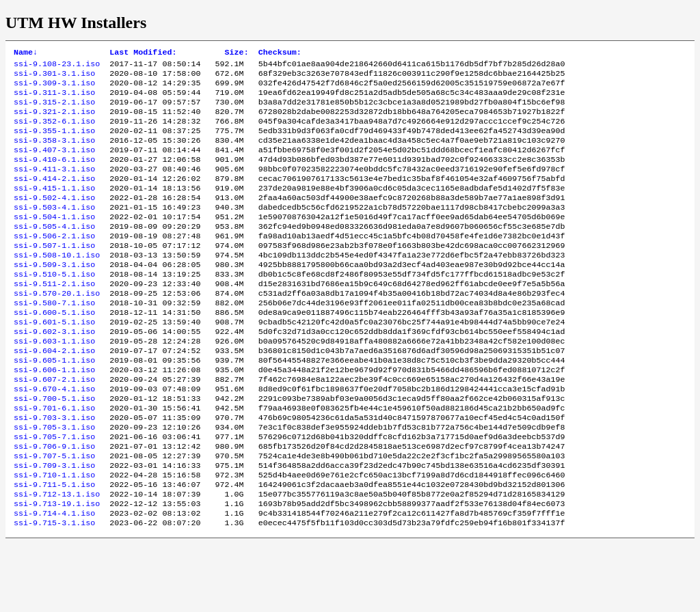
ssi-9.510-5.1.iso (54, 307)
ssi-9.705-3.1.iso (54, 482)
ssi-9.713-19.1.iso (57, 569)
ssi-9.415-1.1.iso (54, 208)
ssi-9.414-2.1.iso (54, 197)
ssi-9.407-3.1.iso (54, 165)
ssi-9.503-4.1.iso (54, 230)
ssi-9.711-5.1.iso (54, 547)
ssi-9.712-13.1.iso (57, 558)
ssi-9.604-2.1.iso (54, 394)
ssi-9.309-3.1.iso (54, 88)
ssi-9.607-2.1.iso (54, 427)
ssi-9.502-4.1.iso (54, 219)
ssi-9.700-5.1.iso (54, 449)
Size (237, 53)
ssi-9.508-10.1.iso (57, 285)
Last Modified (143, 53)
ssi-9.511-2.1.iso (54, 318)
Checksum (280, 53)
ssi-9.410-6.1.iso (54, 176)
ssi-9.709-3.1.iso (54, 525)
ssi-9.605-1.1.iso (54, 405)
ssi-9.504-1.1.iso (54, 241)
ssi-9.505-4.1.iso (54, 252)
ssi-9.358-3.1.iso (54, 154)
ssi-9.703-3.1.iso (54, 471)
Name (26, 53)
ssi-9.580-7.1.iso (54, 339)
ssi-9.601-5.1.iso (54, 361)
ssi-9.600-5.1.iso (54, 350)
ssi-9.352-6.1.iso (54, 132)
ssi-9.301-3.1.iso (54, 77)
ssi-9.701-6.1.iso (54, 460)
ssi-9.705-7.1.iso (54, 492)
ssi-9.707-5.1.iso (54, 514)
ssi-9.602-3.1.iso (54, 372)
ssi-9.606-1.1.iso (54, 416)
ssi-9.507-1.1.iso (54, 274)
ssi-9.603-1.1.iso (54, 383)
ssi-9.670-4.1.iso (54, 438)
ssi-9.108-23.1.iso (57, 66)
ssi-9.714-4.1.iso (54, 580)
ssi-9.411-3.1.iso (54, 186)
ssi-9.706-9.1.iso (54, 503)
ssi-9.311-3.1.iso (54, 99)
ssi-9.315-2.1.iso (54, 110)
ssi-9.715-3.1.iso (54, 591)
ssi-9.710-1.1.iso (54, 536)
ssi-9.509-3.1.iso (54, 296)
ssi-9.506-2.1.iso (54, 263)
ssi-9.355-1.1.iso (54, 143)
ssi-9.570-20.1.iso (57, 329)
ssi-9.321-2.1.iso (54, 121)
